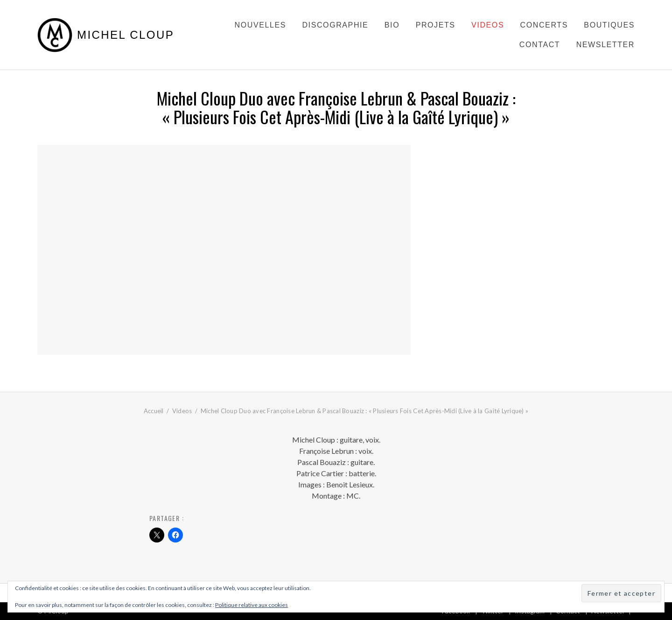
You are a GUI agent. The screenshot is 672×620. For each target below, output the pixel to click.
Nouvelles (260, 25)
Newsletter (605, 45)
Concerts (544, 25)
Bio (392, 25)
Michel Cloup (126, 35)
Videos (488, 25)
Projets (436, 25)
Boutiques (609, 25)
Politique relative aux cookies (252, 605)
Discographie (335, 25)
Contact (540, 45)
